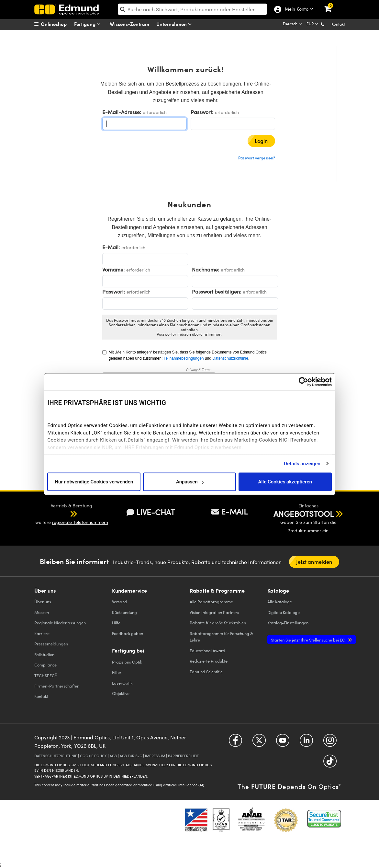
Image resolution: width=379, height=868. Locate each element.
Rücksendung (124, 612)
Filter (117, 672)
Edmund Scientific (206, 671)
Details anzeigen (302, 464)
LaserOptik (122, 683)
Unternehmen (175, 24)
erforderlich (155, 112)
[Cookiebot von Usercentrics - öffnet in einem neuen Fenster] (303, 382)
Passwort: (202, 112)
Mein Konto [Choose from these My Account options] (296, 9)
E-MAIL (229, 511)
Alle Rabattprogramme (211, 602)
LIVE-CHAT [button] (151, 512)
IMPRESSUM (155, 756)
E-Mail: (111, 247)
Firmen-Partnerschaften (57, 686)
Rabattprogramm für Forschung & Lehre (221, 637)
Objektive (121, 693)
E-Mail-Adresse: (122, 112)
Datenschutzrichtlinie (230, 358)
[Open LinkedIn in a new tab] (306, 743)
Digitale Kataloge (284, 612)
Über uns (43, 602)
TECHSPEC (46, 675)
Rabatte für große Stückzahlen (218, 623)
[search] (192, 9)
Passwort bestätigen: (217, 291)
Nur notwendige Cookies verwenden (94, 482)
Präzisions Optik (127, 662)
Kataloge (280, 602)
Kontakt (338, 24)
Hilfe (116, 623)
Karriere (42, 633)
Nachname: (206, 269)
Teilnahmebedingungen (184, 358)
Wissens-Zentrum (129, 24)
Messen (42, 612)
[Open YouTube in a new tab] (283, 743)
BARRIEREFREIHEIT (183, 756)
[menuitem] (59, 24)
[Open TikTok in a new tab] (330, 764)
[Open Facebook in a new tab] (235, 743)
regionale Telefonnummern (80, 522)
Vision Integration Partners (214, 612)
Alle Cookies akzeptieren (285, 482)
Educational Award (207, 650)
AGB (113, 756)
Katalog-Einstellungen (288, 623)
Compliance (45, 665)
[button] (328, 24)
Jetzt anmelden (314, 562)
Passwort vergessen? (257, 158)
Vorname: (113, 269)
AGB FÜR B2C (131, 756)
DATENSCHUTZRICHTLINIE (56, 756)
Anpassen (190, 482)
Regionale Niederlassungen (60, 623)
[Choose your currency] (313, 24)
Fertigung (89, 24)
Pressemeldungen (51, 644)
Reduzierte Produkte (209, 661)
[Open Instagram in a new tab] (330, 743)
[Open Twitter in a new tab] (259, 743)
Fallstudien (44, 654)
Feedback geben (128, 633)
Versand (120, 602)
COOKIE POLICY (93, 756)
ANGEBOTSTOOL (304, 514)
